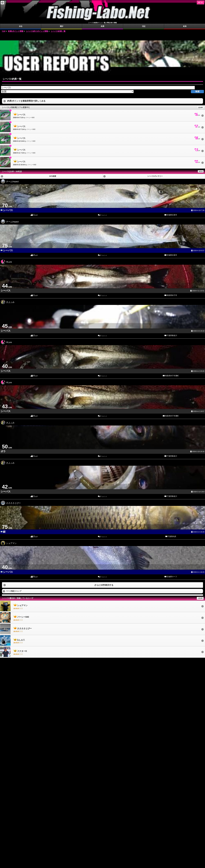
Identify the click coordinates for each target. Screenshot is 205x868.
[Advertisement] (102, 37)
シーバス (8, 210)
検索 (197, 91)
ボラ (3, 451)
